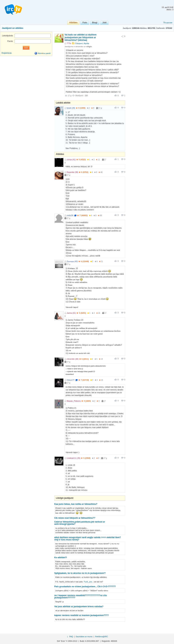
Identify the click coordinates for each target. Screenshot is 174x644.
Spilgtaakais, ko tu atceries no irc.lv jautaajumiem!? (80, 573)
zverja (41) (71, 160)
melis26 (70, 215)
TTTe (69, 43)
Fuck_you (88, 582)
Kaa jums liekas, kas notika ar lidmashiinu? (76, 504)
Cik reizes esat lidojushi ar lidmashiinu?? (75, 518)
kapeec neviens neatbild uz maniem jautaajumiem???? (82, 615)
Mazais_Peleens (74, 401)
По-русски (168, 23)
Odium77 (71, 380)
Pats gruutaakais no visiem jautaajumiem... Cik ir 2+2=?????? (85, 587)
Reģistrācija (7, 53)
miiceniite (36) (73, 359)
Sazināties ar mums (84, 637)
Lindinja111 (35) (74, 458)
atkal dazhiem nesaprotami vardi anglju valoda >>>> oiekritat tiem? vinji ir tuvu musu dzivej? (88, 539)
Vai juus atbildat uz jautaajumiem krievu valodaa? (79, 607)
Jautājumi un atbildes (13, 28)
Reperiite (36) (72, 172)
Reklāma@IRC (102, 637)
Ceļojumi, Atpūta (82, 43)
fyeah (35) (71, 108)
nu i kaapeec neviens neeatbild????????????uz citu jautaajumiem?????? (81, 597)
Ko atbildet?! (61, 558)
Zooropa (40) (72, 261)
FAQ (71, 637)
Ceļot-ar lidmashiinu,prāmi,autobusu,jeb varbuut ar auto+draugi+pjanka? (80, 523)
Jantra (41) (71, 313)
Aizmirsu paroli (44, 53)
